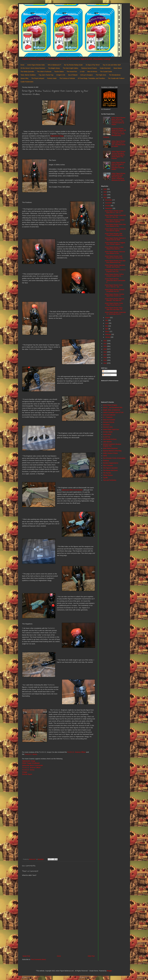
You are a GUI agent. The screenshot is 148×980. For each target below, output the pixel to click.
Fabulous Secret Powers (89, 68)
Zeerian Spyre (27, 774)
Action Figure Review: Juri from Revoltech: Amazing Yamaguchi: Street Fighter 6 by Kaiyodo (119, 155)
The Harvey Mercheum (110, 470)
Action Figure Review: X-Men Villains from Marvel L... (114, 248)
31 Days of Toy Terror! (93, 65)
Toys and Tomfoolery (110, 480)
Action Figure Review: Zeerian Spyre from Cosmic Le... (114, 295)
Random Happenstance (111, 463)
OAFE (105, 456)
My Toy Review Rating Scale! (73, 65)
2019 (105, 349)
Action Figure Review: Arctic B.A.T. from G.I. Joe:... (114, 286)
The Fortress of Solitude (67, 78)
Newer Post (26, 956)
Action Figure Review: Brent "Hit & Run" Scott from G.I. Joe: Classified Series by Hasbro (119, 121)
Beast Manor (118, 68)
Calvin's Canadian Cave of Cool (113, 412)
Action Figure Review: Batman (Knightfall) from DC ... (114, 290)
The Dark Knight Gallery (70, 68)
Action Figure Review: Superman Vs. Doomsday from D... (115, 313)
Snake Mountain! (105, 68)
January (108, 337)
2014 (105, 363)
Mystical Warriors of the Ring (112, 451)
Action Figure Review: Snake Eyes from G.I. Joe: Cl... (114, 212)
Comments (107, 375)
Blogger (109, 971)
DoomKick (106, 425)
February (108, 334)
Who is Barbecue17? (54, 65)
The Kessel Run (72, 72)
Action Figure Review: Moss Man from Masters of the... (115, 225)
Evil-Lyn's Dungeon (87, 75)
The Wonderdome (115, 75)
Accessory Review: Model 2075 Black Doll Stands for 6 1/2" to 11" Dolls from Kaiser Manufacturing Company (114, 133)
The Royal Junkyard (38, 78)
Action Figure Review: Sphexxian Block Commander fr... (115, 281)
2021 (105, 344)
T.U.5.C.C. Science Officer (76, 752)
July (107, 320)
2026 (105, 189)
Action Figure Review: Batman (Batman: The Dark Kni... (114, 300)
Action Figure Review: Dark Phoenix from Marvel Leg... (114, 257)
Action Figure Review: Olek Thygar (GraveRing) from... (114, 234)
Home (22, 65)
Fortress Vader (52, 78)
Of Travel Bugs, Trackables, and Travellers (91, 78)
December (109, 200)
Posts (105, 371)
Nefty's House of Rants (110, 453)
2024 (105, 195)
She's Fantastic (108, 465)
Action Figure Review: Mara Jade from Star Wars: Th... (114, 309)
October (108, 206)
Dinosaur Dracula (109, 422)
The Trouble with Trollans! (116, 78)
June (107, 323)
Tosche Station (59, 72)
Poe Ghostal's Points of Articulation (114, 458)
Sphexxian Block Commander (72, 490)
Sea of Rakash (73, 75)
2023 (105, 198)
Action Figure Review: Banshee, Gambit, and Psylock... (115, 266)
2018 (105, 352)
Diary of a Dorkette (109, 420)
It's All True (107, 437)
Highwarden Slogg (57, 136)
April (107, 329)
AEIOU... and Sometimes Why (113, 407)
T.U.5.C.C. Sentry (31, 754)
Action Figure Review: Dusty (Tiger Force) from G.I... (114, 304)
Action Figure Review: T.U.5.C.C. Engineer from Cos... (115, 271)
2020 (105, 346)
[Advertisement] (59, 938)
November (109, 203)
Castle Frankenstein (27, 82)
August (108, 318)
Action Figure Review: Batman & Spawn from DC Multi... (115, 239)
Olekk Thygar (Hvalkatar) (31, 763)
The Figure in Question (110, 468)
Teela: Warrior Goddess (28, 75)
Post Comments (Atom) (38, 959)
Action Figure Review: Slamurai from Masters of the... (115, 253)
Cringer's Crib (61, 75)
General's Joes (108, 427)
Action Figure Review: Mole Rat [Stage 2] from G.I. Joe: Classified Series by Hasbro (119, 166)
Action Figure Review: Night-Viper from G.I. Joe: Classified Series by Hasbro (119, 144)
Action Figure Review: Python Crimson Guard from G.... (114, 275)
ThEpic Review (108, 475)
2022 (105, 341)
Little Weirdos (107, 442)
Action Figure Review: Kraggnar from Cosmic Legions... (115, 243)
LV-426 (82, 72)
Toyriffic (106, 478)
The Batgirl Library (54, 68)
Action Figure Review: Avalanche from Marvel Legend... (115, 230)
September (109, 208)
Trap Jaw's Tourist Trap (46, 75)
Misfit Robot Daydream (110, 448)
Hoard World (107, 434)
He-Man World (108, 432)
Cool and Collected (109, 415)
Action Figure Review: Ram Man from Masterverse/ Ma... (115, 262)
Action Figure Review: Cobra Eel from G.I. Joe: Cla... (115, 216)
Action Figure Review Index (36, 65)
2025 (105, 192)
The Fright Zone (101, 75)
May (107, 326)
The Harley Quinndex (27, 72)
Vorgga (25, 772)
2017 (105, 355)
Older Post (91, 956)
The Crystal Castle (106, 72)
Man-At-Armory (92, 72)
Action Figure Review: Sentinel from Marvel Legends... (115, 221)
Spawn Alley (24, 78)
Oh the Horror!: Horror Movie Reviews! (33, 68)
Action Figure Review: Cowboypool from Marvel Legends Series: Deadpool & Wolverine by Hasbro (119, 177)
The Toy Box (107, 473)
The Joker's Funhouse (44, 72)
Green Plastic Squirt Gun (111, 429)
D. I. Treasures (108, 417)
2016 (105, 358)
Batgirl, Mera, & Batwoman (112, 410)
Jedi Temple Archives (110, 439)
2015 (105, 360)
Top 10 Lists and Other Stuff (112, 65)
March (107, 331)
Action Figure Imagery (110, 405)
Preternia (106, 461)
